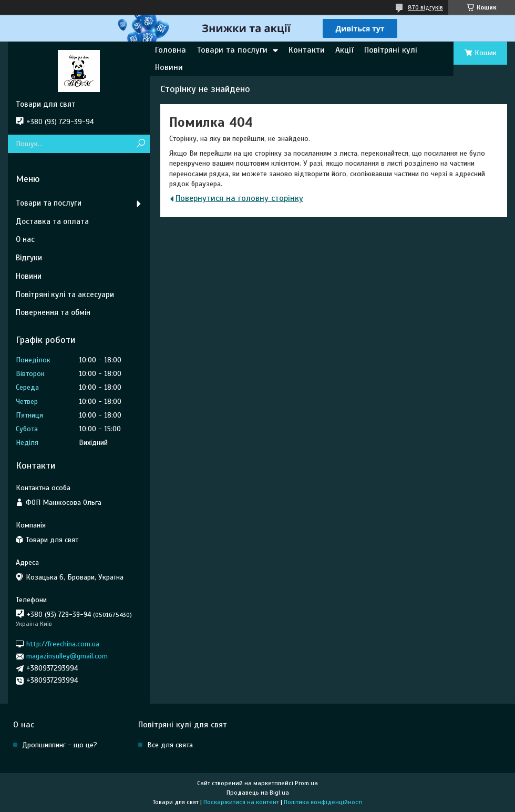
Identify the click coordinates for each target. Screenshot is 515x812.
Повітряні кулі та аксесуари (65, 295)
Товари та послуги (232, 50)
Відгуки (29, 258)
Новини (169, 67)
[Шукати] (141, 144)
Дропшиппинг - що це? (60, 745)
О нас (25, 239)
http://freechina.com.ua (63, 644)
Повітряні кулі (391, 50)
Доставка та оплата (52, 221)
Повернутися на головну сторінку (239, 198)
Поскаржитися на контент (241, 802)
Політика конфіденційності (323, 802)
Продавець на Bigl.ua (258, 793)
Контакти (307, 50)
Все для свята (170, 745)
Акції (344, 50)
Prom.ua (306, 783)
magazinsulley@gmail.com (67, 656)
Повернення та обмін (53, 312)
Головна (171, 50)
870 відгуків (425, 7)
